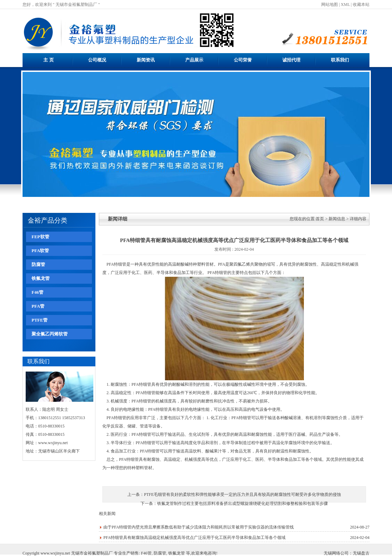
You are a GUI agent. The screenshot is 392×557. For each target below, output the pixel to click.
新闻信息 (337, 219)
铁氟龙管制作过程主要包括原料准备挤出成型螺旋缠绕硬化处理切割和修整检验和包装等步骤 (242, 504)
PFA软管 (40, 251)
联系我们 (340, 60)
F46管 (37, 292)
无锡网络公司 (336, 553)
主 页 (48, 60)
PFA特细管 (116, 264)
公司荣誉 (243, 60)
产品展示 (194, 60)
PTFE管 (40, 320)
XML (345, 5)
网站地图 (330, 5)
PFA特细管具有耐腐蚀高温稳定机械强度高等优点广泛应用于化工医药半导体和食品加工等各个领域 (194, 538)
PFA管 (38, 306)
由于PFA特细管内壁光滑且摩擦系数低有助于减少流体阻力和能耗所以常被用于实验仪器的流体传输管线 (199, 527)
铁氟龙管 (41, 278)
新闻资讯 (146, 60)
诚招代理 (291, 60)
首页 (320, 219)
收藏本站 (361, 5)
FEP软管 (40, 237)
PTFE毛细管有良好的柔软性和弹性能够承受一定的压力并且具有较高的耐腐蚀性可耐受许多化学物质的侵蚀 (242, 494)
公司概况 (97, 60)
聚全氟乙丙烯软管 (50, 334)
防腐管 (38, 264)
